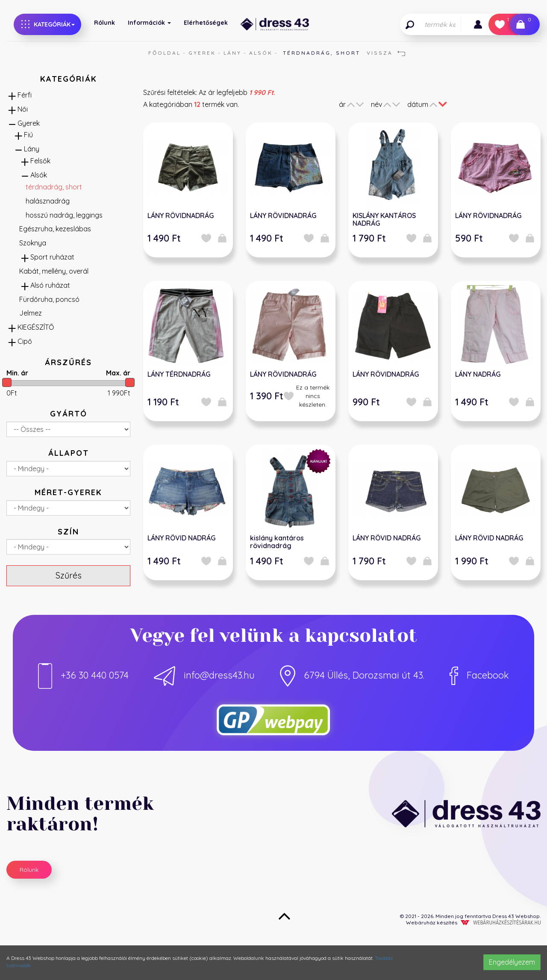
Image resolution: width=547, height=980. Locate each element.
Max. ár (118, 373)
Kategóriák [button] (48, 24)
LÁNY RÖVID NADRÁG (181, 538)
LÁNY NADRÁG (478, 374)
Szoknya (33, 243)
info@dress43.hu (204, 675)
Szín (68, 532)
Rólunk (104, 23)
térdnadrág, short (54, 187)
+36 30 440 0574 (83, 675)
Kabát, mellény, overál (54, 271)
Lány (232, 53)
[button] (478, 24)
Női (23, 109)
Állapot (69, 453)
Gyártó (69, 414)
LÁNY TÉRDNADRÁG (179, 374)
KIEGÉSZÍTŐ (36, 327)
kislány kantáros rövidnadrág (277, 542)
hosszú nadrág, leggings (64, 215)
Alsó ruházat (50, 285)
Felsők (40, 161)
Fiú (28, 135)
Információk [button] (149, 23)
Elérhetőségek (206, 23)
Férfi (25, 95)
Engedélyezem (512, 962)
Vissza (386, 53)
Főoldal (165, 53)
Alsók (261, 53)
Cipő (25, 341)
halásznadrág (48, 201)
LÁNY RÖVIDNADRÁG (181, 215)
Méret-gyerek (68, 492)
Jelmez (31, 313)
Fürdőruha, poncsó (49, 299)
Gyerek (202, 53)
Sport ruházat (52, 257)
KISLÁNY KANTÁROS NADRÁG (384, 219)
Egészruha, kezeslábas (55, 229)
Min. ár (17, 373)
